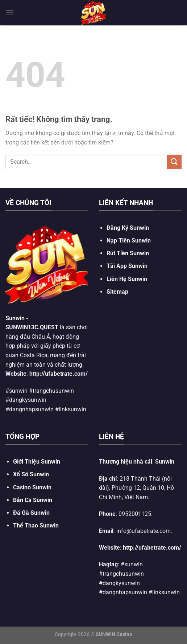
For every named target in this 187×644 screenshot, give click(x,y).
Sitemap (117, 292)
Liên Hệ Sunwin (127, 279)
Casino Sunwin (32, 487)
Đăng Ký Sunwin (128, 228)
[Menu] (10, 13)
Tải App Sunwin (127, 266)
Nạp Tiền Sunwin (129, 241)
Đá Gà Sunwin (31, 513)
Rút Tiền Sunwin (128, 253)
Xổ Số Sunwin (31, 474)
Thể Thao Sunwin (36, 525)
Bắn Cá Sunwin (33, 500)
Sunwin (15, 318)
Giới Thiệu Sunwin (37, 462)
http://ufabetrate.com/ (59, 374)
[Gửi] (174, 162)
